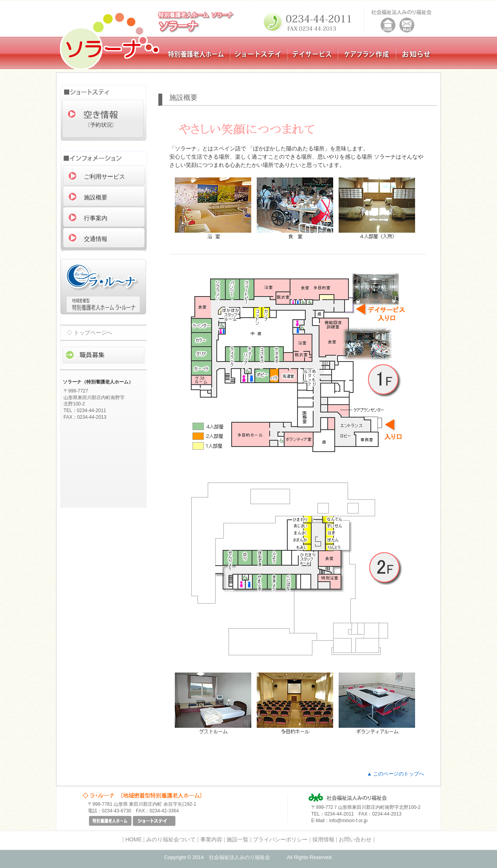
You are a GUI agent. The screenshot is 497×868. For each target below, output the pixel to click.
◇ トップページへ (89, 333)
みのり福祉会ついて (171, 839)
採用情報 (323, 839)
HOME (134, 839)
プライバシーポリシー (280, 839)
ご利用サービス (104, 176)
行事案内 (96, 218)
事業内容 (211, 839)
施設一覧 (238, 839)
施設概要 (96, 197)
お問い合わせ (355, 839)
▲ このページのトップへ (395, 774)
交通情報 (96, 239)
